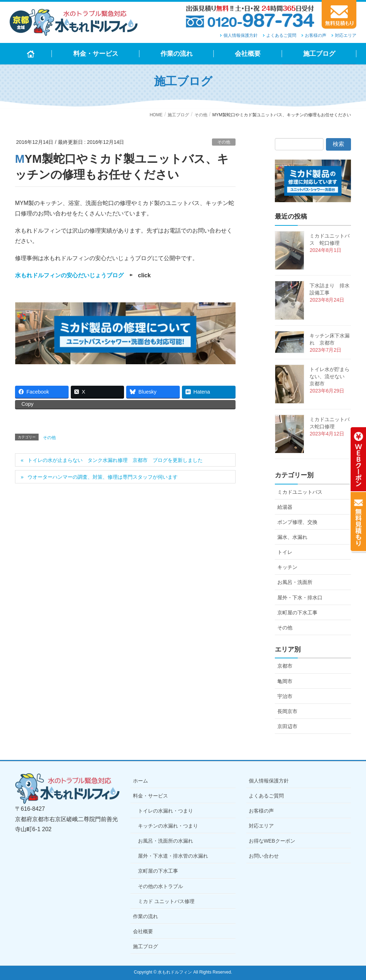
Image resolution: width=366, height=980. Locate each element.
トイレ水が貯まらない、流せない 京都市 (330, 376)
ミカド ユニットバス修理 (166, 901)
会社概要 (143, 931)
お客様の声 (316, 35)
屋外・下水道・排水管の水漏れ (173, 856)
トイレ (285, 552)
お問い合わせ (264, 856)
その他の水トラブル (160, 886)
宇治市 (285, 696)
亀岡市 (285, 681)
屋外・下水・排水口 (300, 598)
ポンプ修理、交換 (297, 522)
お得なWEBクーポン (272, 841)
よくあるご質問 (281, 35)
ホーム (140, 781)
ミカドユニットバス (300, 492)
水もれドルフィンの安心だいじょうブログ (69, 275)
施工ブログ (145, 946)
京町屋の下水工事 (297, 613)
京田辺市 (287, 726)
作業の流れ (145, 916)
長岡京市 (287, 711)
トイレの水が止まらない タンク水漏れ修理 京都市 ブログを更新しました (115, 460)
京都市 (285, 666)
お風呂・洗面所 (295, 582)
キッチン (287, 567)
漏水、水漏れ (292, 537)
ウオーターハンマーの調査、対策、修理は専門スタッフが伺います (103, 477)
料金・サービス (150, 796)
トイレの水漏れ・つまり (165, 811)
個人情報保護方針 (241, 35)
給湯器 (285, 507)
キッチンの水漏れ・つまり (168, 826)
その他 (224, 142)
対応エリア (346, 35)
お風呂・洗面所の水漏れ (165, 841)
